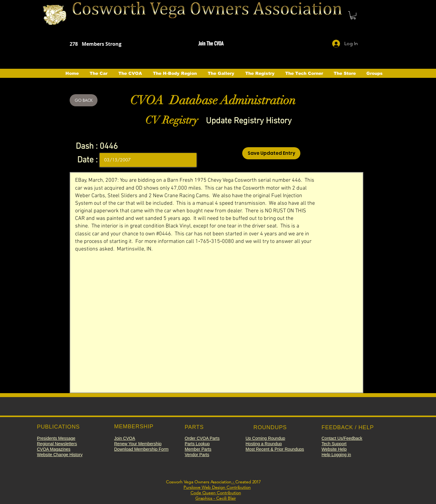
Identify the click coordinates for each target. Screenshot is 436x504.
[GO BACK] (84, 100)
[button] (353, 15)
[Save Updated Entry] (271, 153)
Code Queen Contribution (216, 493)
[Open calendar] (188, 160)
